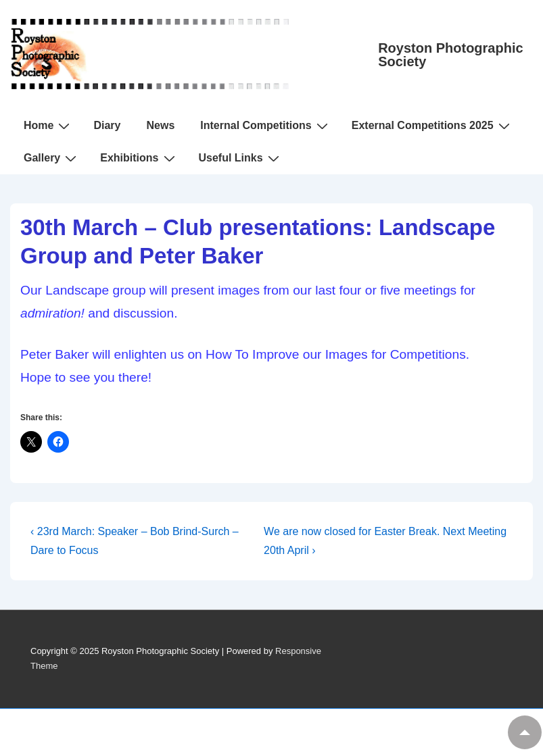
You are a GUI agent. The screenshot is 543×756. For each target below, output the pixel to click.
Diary (107, 125)
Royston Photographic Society (450, 55)
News (160, 125)
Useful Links (241, 158)
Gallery (52, 158)
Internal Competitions (265, 126)
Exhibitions (139, 158)
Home (48, 126)
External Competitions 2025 (432, 126)
